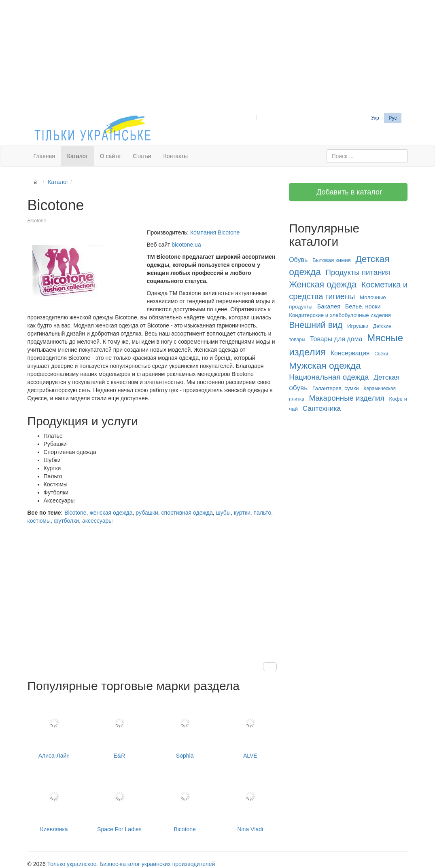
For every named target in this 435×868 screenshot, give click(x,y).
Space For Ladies (119, 802)
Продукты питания (358, 272)
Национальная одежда (329, 377)
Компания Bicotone (215, 232)
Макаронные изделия (347, 398)
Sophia (185, 729)
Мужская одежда (325, 365)
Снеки (381, 354)
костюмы (39, 521)
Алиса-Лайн (54, 729)
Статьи (142, 156)
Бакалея (329, 306)
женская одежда (111, 513)
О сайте (110, 156)
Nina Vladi (250, 802)
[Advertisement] (218, 57)
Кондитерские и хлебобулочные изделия (340, 315)
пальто (262, 513)
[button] (270, 667)
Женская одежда (323, 285)
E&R (119, 729)
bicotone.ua (186, 245)
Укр (375, 118)
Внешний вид (316, 325)
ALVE (250, 729)
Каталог (77, 156)
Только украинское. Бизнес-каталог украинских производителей (131, 864)
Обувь (298, 260)
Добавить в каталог (348, 192)
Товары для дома (336, 339)
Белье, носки (363, 306)
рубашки (147, 513)
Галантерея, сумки (336, 388)
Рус (393, 118)
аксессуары (97, 521)
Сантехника (322, 408)
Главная (44, 156)
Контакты (176, 156)
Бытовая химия (332, 260)
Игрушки (358, 326)
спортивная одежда (187, 513)
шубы (223, 513)
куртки (242, 513)
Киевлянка (54, 802)
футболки (66, 521)
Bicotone (75, 513)
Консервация (350, 353)
